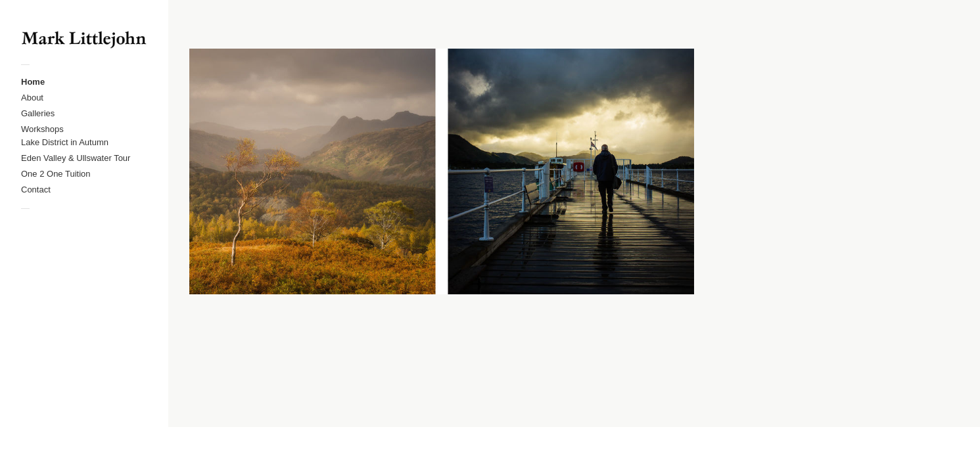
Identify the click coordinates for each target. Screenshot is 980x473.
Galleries (38, 113)
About (32, 98)
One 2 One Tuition (56, 174)
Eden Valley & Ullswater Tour (76, 158)
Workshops (42, 129)
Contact (36, 190)
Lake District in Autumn (65, 142)
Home (33, 82)
